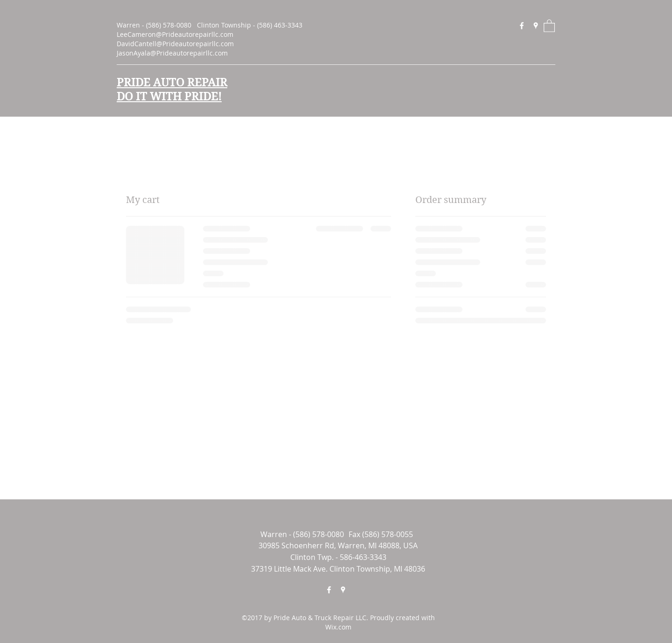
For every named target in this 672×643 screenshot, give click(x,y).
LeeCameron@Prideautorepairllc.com (175, 34)
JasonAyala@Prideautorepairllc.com (172, 53)
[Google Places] (536, 26)
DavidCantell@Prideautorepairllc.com (175, 44)
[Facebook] (522, 26)
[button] (549, 25)
